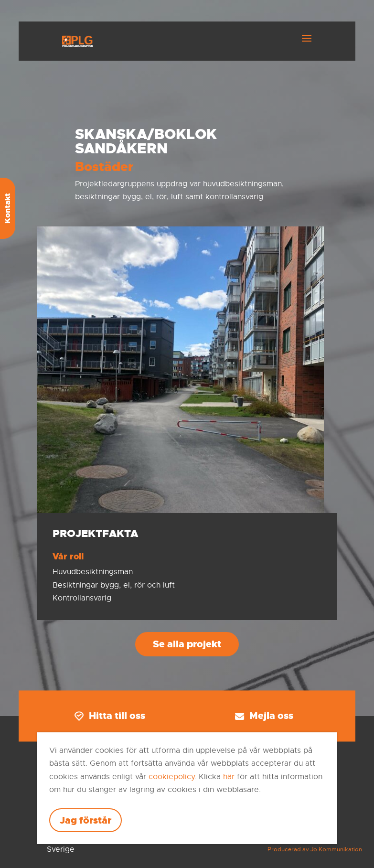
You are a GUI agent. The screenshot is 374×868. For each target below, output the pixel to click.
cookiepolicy (171, 777)
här (229, 777)
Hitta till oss (110, 716)
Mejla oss (264, 716)
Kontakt (7, 208)
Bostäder (104, 167)
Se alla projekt (187, 644)
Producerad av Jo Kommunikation (315, 849)
